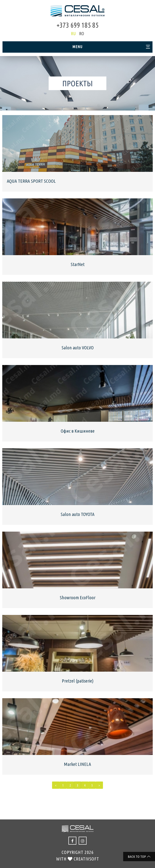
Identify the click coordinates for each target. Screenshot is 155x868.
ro (82, 33)
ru (73, 33)
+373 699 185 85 (78, 25)
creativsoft (86, 859)
